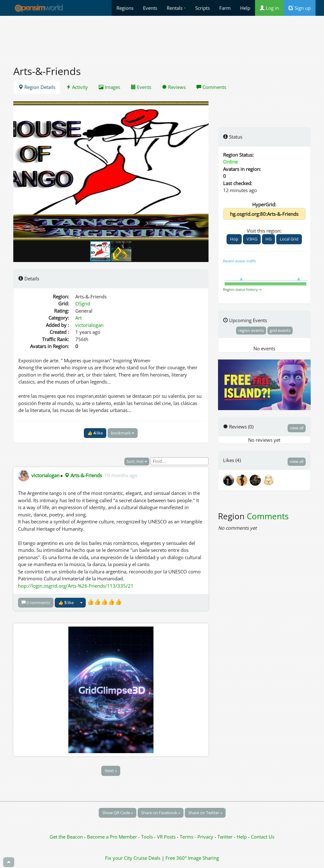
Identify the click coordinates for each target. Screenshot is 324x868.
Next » (111, 771)
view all (297, 428)
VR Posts (167, 837)
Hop (234, 239)
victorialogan (89, 325)
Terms (187, 837)
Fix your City (119, 858)
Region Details (37, 87)
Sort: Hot (137, 461)
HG (268, 239)
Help (245, 8)
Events (150, 8)
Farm (225, 8)
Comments (211, 87)
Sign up (300, 8)
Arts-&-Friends (83, 475)
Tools (148, 837)
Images (109, 87)
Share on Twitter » (205, 813)
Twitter (225, 837)
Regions (125, 8)
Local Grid (289, 239)
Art (78, 318)
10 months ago (121, 475)
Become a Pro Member (113, 837)
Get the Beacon (66, 837)
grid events (280, 330)
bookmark (123, 433)
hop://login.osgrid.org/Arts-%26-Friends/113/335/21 (76, 586)
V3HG (252, 239)
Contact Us (263, 837)
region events (251, 330)
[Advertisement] (162, 37)
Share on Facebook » (161, 813)
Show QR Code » (118, 813)
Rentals (176, 8)
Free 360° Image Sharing (192, 858)
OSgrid (83, 303)
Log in (269, 8)
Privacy (205, 837)
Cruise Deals (147, 858)
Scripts (202, 8)
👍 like (95, 433)
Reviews (174, 87)
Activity (77, 87)
